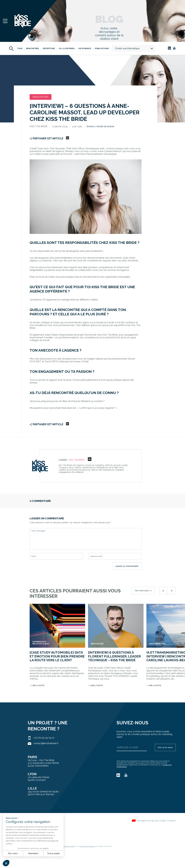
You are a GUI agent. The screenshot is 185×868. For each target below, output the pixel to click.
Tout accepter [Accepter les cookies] (54, 853)
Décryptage (49, 49)
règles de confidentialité (66, 846)
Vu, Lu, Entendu (67, 49)
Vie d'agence (85, 49)
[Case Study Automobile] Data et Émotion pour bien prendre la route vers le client (57, 656)
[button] (6, 863)
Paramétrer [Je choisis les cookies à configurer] (33, 853)
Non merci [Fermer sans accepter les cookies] (13, 853)
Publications (102, 49)
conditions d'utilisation (87, 846)
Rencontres (33, 49)
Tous (20, 49)
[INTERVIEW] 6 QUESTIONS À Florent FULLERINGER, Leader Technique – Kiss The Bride (114, 656)
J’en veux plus (143, 591)
